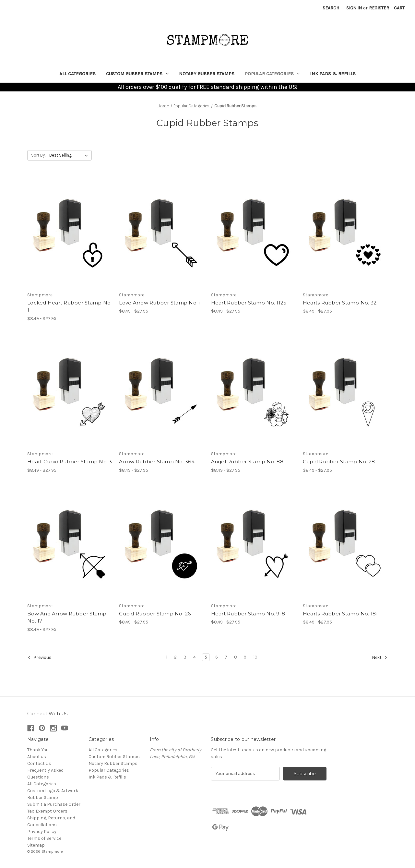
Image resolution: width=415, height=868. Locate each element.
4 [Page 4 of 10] (195, 657)
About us (37, 757)
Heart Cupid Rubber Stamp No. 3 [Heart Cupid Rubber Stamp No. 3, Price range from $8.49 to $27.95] (70, 462)
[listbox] (70, 155)
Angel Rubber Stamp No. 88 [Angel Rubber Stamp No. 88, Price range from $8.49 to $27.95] (247, 462)
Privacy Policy (42, 832)
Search (331, 8)
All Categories (77, 74)
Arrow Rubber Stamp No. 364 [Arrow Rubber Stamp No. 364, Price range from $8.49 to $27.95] (157, 462)
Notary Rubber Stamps (207, 74)
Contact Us (39, 763)
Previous (40, 658)
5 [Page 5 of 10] (206, 657)
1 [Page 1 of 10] (167, 657)
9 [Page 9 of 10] (245, 657)
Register (379, 8)
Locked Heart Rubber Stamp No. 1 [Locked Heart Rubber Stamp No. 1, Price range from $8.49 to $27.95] (69, 306)
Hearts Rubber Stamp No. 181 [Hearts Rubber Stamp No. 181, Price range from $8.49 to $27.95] (340, 614)
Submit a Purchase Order (54, 804)
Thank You (38, 750)
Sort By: (38, 155)
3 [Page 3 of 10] (185, 657)
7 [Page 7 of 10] (226, 657)
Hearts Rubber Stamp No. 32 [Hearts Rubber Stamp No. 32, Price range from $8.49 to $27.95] (340, 303)
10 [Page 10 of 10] (255, 657)
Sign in (354, 8)
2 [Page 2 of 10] (175, 657)
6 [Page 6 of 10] (217, 657)
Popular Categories (272, 74)
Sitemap (36, 845)
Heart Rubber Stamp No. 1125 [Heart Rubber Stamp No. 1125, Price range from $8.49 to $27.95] (249, 303)
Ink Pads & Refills (333, 74)
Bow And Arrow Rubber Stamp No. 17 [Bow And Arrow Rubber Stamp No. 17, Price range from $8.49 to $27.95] (67, 617)
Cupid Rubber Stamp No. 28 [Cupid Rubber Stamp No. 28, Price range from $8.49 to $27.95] (339, 462)
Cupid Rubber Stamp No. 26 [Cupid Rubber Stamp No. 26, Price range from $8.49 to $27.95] (155, 614)
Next (380, 658)
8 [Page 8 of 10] (236, 657)
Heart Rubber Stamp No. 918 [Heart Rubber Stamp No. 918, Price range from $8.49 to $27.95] (248, 614)
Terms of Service (44, 838)
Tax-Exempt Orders (47, 811)
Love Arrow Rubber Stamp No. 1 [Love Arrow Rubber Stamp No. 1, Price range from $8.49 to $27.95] (160, 303)
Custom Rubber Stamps (137, 74)
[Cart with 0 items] (399, 8)
